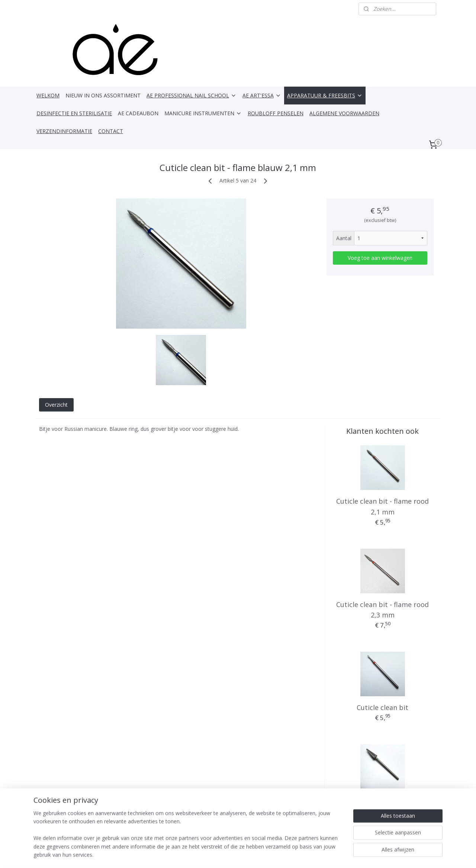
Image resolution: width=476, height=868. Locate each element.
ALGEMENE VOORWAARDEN (344, 113)
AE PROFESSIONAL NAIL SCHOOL (192, 95)
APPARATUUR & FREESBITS (325, 95)
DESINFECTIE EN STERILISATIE (74, 113)
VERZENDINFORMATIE (64, 131)
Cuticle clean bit (382, 707)
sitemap (224, 854)
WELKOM (48, 95)
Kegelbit (383, 800)
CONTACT (111, 131)
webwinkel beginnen (268, 854)
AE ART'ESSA (262, 95)
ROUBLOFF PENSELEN (276, 113)
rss (240, 854)
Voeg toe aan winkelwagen (380, 258)
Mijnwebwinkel (333, 854)
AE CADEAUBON (138, 113)
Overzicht (56, 405)
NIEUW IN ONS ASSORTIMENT (103, 95)
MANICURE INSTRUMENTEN (203, 113)
